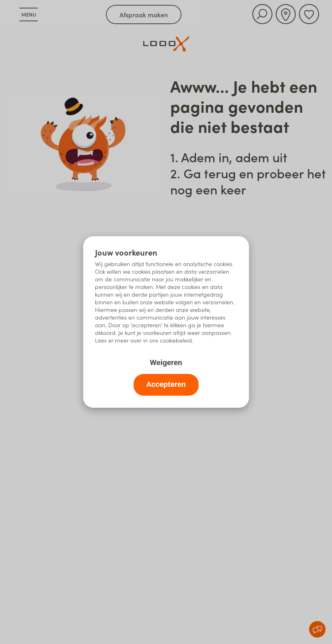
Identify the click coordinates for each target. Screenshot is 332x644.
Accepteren (166, 384)
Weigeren (166, 362)
